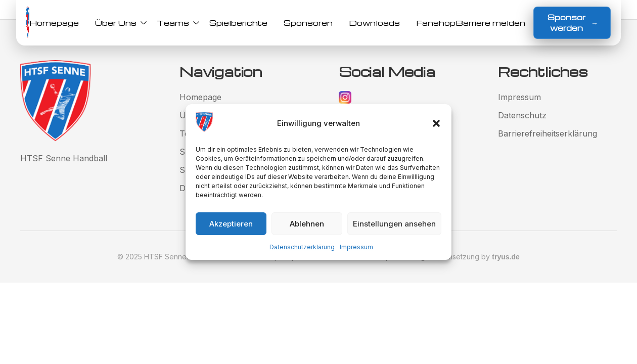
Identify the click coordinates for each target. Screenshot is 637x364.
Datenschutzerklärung (302, 247)
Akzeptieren (231, 224)
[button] (436, 123)
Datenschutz (522, 115)
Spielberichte (238, 23)
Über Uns (118, 23)
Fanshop (436, 23)
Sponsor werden (573, 22)
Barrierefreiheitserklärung (548, 133)
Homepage (54, 23)
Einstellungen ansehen (394, 224)
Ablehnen (307, 224)
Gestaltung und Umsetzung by (454, 257)
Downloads (374, 23)
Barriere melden (490, 23)
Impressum (356, 247)
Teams (175, 23)
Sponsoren (308, 23)
